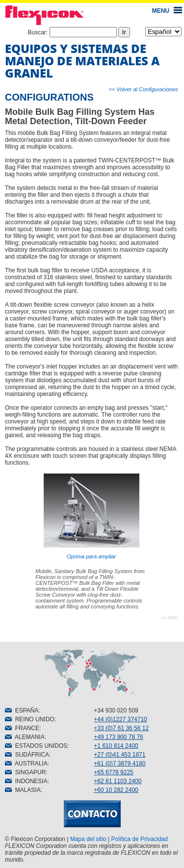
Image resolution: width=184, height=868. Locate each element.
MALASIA (23, 790)
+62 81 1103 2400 (118, 781)
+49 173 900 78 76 (118, 737)
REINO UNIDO (30, 719)
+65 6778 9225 (113, 772)
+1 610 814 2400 (116, 746)
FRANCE (22, 728)
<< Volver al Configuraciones (144, 89)
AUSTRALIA (26, 763)
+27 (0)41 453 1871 (119, 755)
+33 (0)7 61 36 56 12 (121, 728)
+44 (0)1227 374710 (120, 719)
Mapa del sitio (88, 839)
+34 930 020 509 (116, 710)
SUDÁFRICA (27, 755)
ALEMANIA (25, 737)
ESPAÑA (22, 710)
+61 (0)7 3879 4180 (119, 763)
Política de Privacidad (140, 839)
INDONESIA (26, 781)
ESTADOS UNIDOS (36, 746)
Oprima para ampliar (92, 516)
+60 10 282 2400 (116, 790)
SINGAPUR (25, 772)
